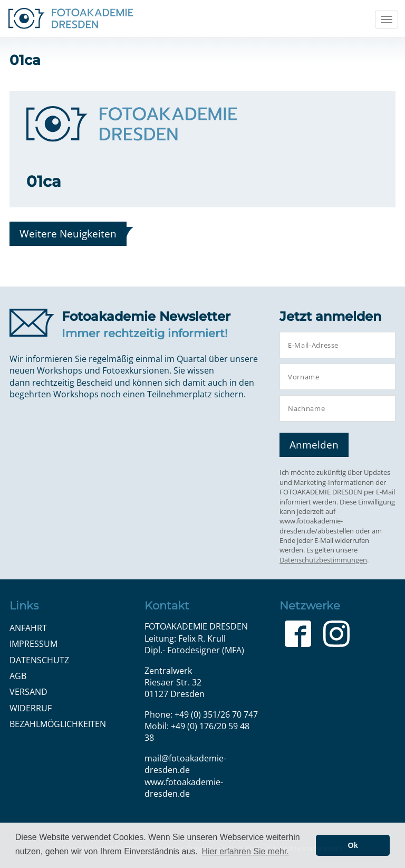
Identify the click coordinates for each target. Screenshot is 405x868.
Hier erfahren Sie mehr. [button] (245, 851)
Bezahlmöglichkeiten (58, 724)
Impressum (33, 644)
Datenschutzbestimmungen (323, 560)
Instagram (336, 634)
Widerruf (31, 708)
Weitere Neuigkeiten (68, 233)
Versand (28, 692)
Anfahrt (28, 628)
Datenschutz (39, 660)
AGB (18, 676)
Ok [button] (353, 845)
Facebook (298, 634)
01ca (44, 181)
